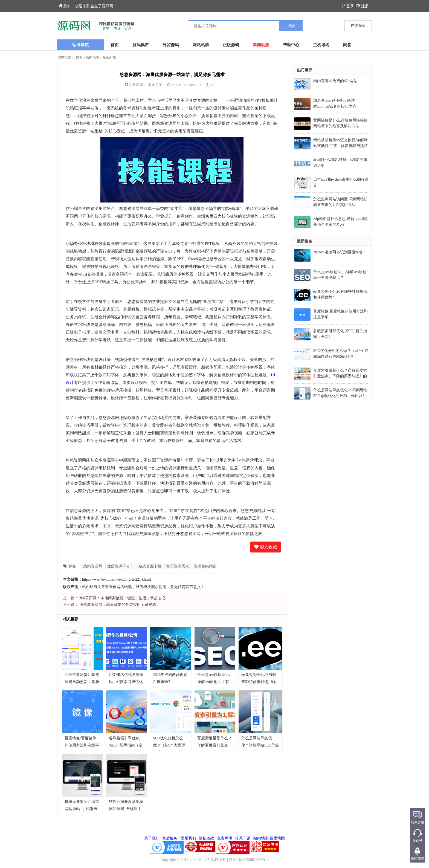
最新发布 (305, 241)
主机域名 (321, 45)
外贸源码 (171, 45)
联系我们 (188, 838)
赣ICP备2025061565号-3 (249, 860)
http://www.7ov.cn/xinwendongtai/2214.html (116, 579)
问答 (347, 45)
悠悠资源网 (93, 566)
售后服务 (170, 838)
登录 (348, 6)
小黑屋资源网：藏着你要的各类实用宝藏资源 (118, 605)
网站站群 (201, 45)
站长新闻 (109, 57)
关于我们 (152, 838)
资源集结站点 (205, 566)
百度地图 (277, 838)
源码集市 (141, 45)
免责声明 (225, 838)
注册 (363, 6)
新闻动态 (261, 45)
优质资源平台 (118, 566)
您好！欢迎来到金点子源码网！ (88, 6)
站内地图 (261, 838)
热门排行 (305, 70)
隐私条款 (206, 838)
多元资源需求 (178, 566)
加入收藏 (266, 547)
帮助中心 (291, 45)
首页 (115, 45)
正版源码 (231, 45)
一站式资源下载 (148, 566)
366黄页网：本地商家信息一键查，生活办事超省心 (122, 598)
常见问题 (243, 838)
